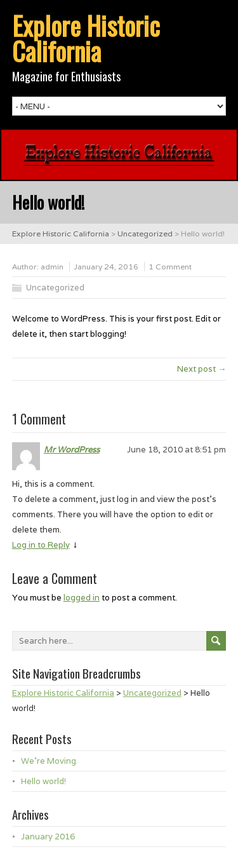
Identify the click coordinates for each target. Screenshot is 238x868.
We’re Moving (49, 761)
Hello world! (43, 781)
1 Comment (170, 267)
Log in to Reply (41, 545)
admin (52, 267)
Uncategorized (55, 288)
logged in (82, 598)
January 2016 (48, 837)
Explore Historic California (86, 38)
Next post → (202, 369)
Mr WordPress (72, 450)
